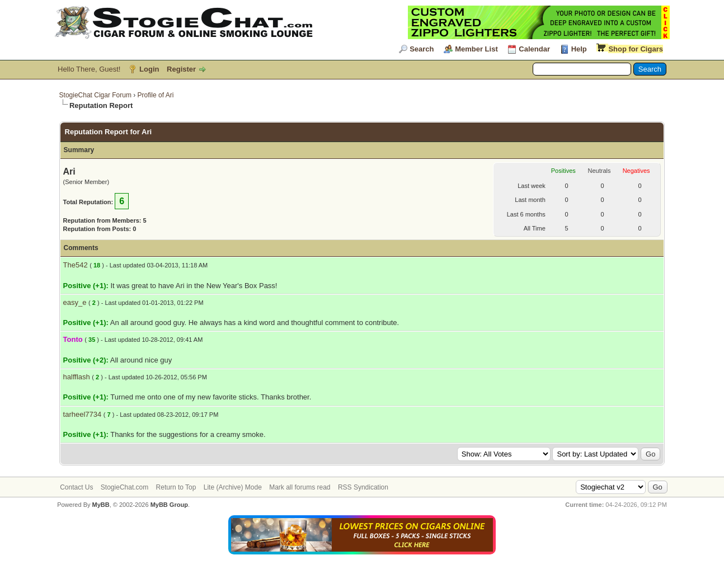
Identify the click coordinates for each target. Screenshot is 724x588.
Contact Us (76, 487)
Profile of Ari (156, 95)
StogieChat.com (124, 487)
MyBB (101, 505)
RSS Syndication (363, 487)
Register (181, 69)
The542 (76, 265)
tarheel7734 (83, 414)
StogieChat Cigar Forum (95, 95)
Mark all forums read (300, 487)
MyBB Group (169, 505)
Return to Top (176, 487)
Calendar (534, 49)
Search (422, 49)
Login (149, 69)
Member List (476, 49)
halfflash (77, 377)
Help (579, 49)
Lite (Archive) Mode (233, 487)
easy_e (75, 302)
